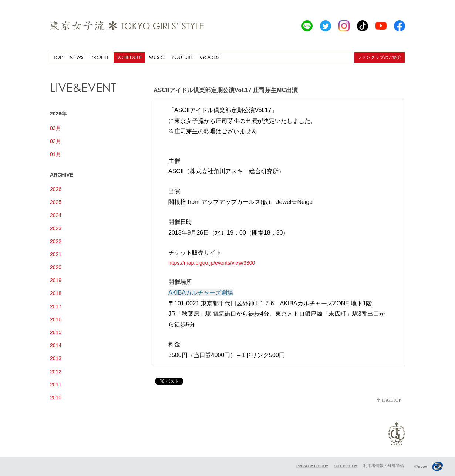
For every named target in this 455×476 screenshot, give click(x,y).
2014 (56, 345)
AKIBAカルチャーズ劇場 (201, 293)
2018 (56, 293)
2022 (56, 241)
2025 (56, 202)
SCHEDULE (129, 57)
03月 (55, 128)
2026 (56, 189)
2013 (56, 358)
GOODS (210, 57)
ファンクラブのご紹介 (380, 57)
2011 (56, 385)
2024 (56, 215)
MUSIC (157, 57)
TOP (58, 57)
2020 (56, 267)
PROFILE (100, 57)
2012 (56, 372)
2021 (56, 254)
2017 (56, 306)
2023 (56, 228)
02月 (55, 141)
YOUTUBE (182, 57)
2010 (56, 398)
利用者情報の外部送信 (384, 466)
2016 (56, 319)
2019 (56, 280)
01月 (55, 154)
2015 (56, 332)
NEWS (77, 57)
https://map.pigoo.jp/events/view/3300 (212, 263)
